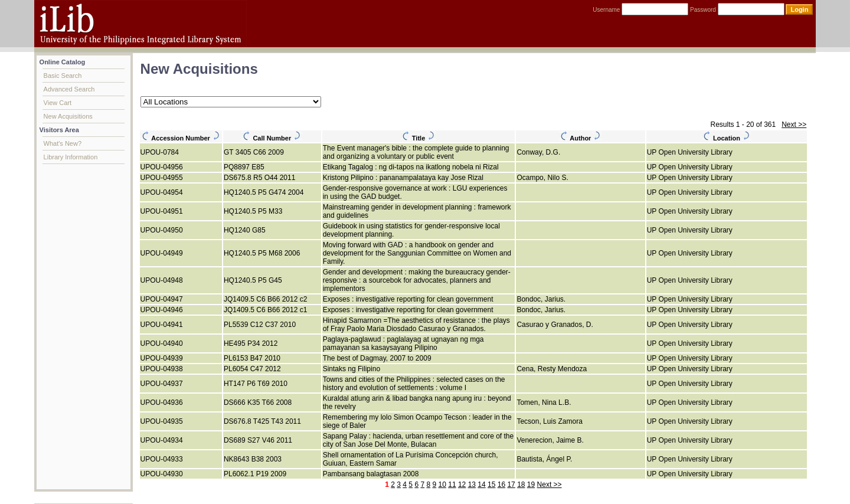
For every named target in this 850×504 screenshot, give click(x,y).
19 (531, 485)
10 (442, 485)
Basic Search (63, 76)
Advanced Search (69, 89)
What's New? (63, 143)
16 (501, 485)
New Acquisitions (68, 116)
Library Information (71, 157)
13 (472, 485)
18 (521, 485)
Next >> (794, 125)
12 (462, 485)
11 (452, 485)
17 (511, 485)
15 (491, 485)
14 (481, 485)
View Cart (58, 103)
